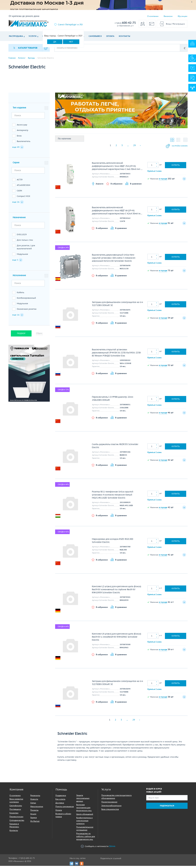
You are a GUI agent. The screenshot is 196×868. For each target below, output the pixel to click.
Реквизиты (35, 798)
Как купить (60, 801)
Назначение (19, 220)
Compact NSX (24, 198)
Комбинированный (26, 300)
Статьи (33, 805)
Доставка (60, 805)
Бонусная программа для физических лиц (84, 810)
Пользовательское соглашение (85, 831)
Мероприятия (37, 809)
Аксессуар (22, 127)
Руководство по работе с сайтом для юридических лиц (86, 838)
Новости (34, 801)
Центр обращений (85, 816)
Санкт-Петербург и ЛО (70, 25)
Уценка (34, 820)
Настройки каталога (172, 148)
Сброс (39, 335)
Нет (71, 42)
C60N (19, 193)
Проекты (34, 812)
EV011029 (22, 237)
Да (55, 42)
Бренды (31, 58)
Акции (33, 816)
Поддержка (61, 798)
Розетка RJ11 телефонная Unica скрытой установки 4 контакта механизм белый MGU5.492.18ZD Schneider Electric (113, 497)
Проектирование (109, 804)
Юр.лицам (183, 16)
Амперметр (23, 132)
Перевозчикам (16, 819)
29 (134, 147)
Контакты (125, 36)
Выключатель (24, 143)
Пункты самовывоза (65, 809)
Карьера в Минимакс (14, 827)
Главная (12, 58)
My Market (35, 823)
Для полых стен (25, 242)
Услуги (33, 36)
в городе (163, 181)
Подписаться (167, 808)
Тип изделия (19, 110)
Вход (168, 24)
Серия (16, 165)
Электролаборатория (111, 808)
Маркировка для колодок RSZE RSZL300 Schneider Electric (112, 543)
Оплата (110, 36)
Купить (176, 167)
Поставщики (15, 811)
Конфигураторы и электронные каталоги (84, 823)
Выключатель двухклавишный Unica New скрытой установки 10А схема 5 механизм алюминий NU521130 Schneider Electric (114, 260)
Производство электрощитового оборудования (117, 799)
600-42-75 (125, 23)
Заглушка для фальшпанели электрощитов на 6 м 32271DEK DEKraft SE (117, 306)
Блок (19, 138)
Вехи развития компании (16, 803)
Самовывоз (95, 36)
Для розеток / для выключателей (26, 249)
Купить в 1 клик (155, 173)
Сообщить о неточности (98, 848)
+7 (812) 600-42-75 (27, 860)
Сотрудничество (17, 822)
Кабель (21, 295)
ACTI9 (20, 182)
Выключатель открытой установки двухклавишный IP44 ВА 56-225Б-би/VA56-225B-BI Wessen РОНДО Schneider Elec (117, 355)
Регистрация (179, 24)
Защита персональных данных (83, 800)
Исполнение (19, 277)
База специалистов (110, 811)
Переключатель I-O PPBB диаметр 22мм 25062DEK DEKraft (113, 401)
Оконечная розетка (27, 311)
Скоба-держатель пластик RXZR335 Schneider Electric (115, 448)
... (128, 147)
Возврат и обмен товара (63, 817)
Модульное (22, 256)
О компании (153, 16)
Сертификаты (16, 808)
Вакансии (168, 16)
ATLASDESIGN (24, 187)
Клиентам (14, 815)
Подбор (21, 336)
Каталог (22, 58)
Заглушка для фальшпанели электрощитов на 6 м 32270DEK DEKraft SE (117, 685)
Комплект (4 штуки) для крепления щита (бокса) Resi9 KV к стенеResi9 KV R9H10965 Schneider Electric (116, 639)
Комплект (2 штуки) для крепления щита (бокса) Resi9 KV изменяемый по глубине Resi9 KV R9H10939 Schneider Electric (116, 592)
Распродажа (16, 36)
